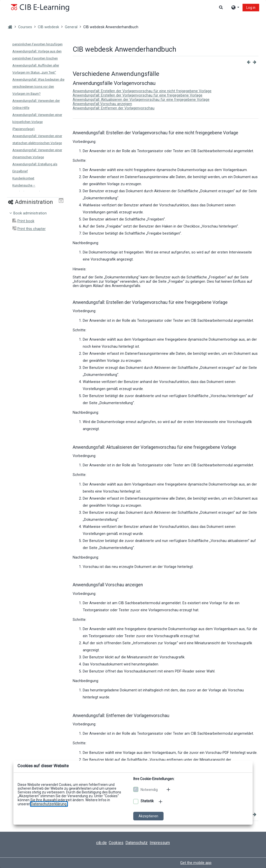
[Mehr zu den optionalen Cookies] (161, 801)
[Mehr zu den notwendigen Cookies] (169, 789)
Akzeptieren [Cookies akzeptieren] (148, 816)
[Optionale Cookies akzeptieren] (136, 801)
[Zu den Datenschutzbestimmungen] (49, 804)
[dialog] (133, 434)
